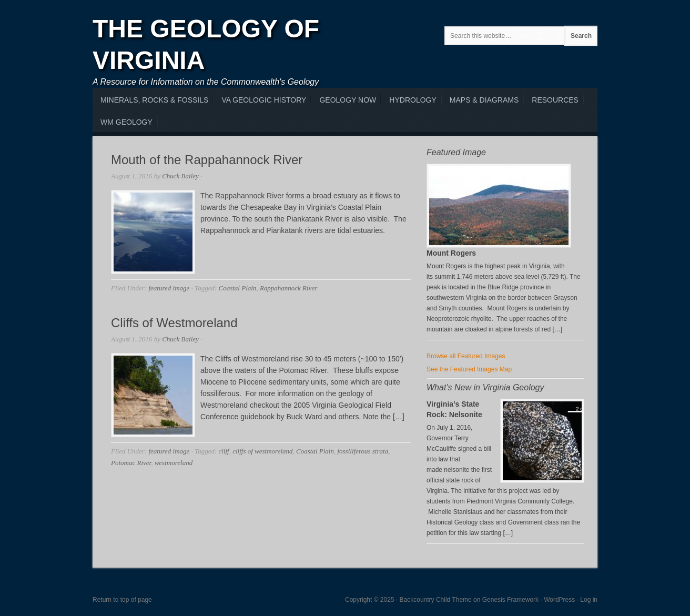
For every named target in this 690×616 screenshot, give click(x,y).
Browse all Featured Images (466, 356)
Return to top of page (122, 600)
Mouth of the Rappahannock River (207, 160)
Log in (589, 600)
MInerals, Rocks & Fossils (154, 100)
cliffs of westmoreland (262, 451)
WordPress (559, 600)
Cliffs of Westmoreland (174, 323)
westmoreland (174, 463)
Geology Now (348, 100)
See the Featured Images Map (469, 369)
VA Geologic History (264, 100)
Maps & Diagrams (484, 100)
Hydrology (413, 100)
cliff (224, 451)
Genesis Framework (510, 600)
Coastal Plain (238, 288)
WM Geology (126, 122)
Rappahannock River (288, 288)
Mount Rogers (451, 253)
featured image (169, 288)
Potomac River (131, 463)
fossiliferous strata (363, 451)
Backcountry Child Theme (436, 600)
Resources (555, 100)
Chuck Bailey (180, 176)
